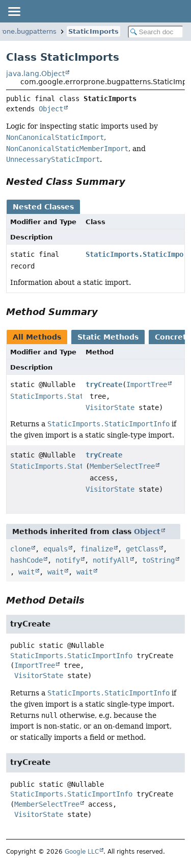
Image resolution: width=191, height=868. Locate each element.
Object (51, 109)
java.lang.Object (35, 74)
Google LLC (82, 852)
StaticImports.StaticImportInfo (71, 396)
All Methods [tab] (37, 337)
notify (68, 560)
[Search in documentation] (156, 32)
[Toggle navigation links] (14, 11)
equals (56, 549)
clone (20, 549)
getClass (142, 549)
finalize (97, 549)
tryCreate (104, 384)
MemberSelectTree (122, 466)
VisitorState (110, 407)
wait (26, 572)
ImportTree (147, 384)
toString (158, 560)
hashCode (26, 560)
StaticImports (93, 31)
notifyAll (111, 560)
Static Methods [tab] (108, 337)
